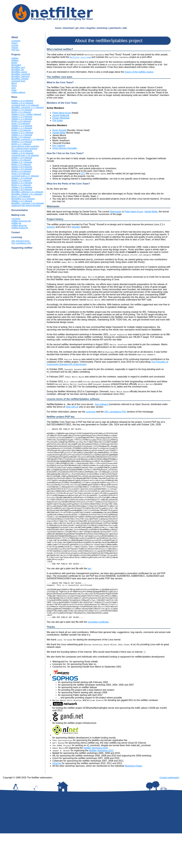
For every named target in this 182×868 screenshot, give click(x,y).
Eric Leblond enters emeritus (24, 149)
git (77, 28)
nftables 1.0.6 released (22, 169)
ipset (14, 88)
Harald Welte (59, 133)
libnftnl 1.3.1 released (21, 112)
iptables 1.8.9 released (22, 167)
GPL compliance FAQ (21, 243)
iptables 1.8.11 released (22, 133)
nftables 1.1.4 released (22, 119)
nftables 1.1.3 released (22, 126)
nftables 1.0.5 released (22, 178)
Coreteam (16, 41)
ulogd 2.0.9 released (21, 123)
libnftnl (14, 63)
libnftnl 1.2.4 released (21, 171)
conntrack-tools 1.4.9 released (25, 105)
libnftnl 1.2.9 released (21, 130)
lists (82, 28)
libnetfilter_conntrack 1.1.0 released (28, 139)
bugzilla (91, 28)
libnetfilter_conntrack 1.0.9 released (28, 203)
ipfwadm (76, 227)
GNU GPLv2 (72, 407)
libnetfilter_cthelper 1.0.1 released (27, 194)
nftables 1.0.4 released (22, 183)
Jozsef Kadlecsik (61, 115)
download (68, 28)
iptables (15, 58)
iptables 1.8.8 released (22, 190)
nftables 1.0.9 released (22, 151)
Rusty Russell (59, 130)
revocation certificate (98, 657)
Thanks (15, 48)
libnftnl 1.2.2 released (21, 185)
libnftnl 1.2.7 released (21, 144)
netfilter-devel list (19, 225)
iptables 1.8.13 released (22, 101)
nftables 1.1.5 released (22, 117)
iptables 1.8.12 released (22, 103)
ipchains (51, 227)
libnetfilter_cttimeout (20, 76)
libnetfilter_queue (19, 72)
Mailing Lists (18, 215)
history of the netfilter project (139, 72)
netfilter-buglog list (20, 228)
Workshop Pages (133, 801)
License (15, 45)
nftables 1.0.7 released (22, 162)
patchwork (115, 28)
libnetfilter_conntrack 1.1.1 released (28, 107)
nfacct (14, 86)
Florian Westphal (61, 118)
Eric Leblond (59, 146)
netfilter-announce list (21, 221)
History (15, 43)
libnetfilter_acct (18, 67)
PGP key (15, 50)
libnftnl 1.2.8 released (21, 137)
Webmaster (116, 212)
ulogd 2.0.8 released (21, 174)
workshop (102, 28)
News (14, 97)
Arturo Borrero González (65, 148)
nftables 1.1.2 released (22, 128)
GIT (83, 174)
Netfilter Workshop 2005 (96, 783)
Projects (16, 55)
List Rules (16, 219)
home (58, 28)
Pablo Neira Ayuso (62, 113)
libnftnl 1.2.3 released (21, 180)
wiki (125, 28)
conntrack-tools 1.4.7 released (25, 176)
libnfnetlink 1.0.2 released (23, 199)
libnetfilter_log (18, 70)
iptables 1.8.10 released (22, 153)
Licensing (17, 237)
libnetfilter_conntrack (21, 74)
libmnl (14, 83)
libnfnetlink (16, 65)
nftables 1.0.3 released (22, 187)
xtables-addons (18, 92)
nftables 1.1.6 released (22, 110)
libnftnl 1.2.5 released (21, 164)
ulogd (14, 90)
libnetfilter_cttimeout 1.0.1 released (27, 192)
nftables (15, 60)
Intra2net (57, 798)
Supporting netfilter (22, 248)
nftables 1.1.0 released (22, 142)
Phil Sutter (58, 121)
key (89, 596)
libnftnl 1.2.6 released (21, 160)
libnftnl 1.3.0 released (21, 121)
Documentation (20, 210)
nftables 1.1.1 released (22, 135)
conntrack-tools (18, 81)
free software (102, 404)
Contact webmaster (169, 812)
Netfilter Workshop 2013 (101, 785)
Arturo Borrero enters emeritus (25, 146)
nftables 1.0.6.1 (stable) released (26, 114)
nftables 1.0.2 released (22, 201)
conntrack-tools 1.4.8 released (25, 155)
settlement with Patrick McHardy (26, 206)
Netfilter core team (80, 57)
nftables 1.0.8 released (22, 158)
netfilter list (16, 223)
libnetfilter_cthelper (20, 79)
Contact (16, 232)
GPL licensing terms (20, 241)
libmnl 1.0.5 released (21, 196)
